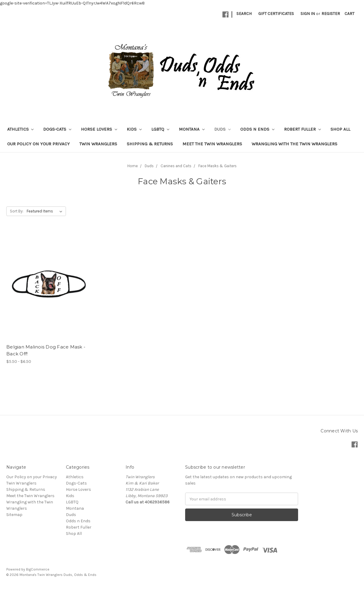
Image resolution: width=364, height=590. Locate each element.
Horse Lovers (99, 129)
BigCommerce (38, 569)
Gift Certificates (276, 14)
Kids (134, 129)
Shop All (340, 129)
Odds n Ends (257, 129)
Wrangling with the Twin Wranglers (294, 144)
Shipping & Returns (150, 144)
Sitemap (14, 515)
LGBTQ (160, 129)
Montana (192, 129)
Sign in (308, 14)
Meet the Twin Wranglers (212, 144)
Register (331, 14)
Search (244, 14)
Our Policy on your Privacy (38, 144)
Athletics (21, 129)
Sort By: (17, 211)
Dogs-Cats (57, 129)
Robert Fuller (302, 129)
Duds (222, 129)
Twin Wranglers (98, 144)
